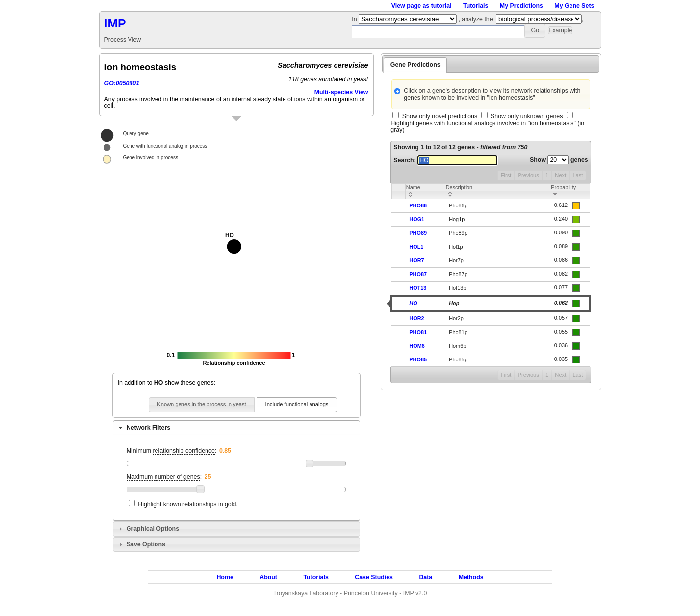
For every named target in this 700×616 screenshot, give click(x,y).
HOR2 (416, 318)
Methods (471, 577)
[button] (535, 31)
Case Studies (374, 577)
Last (578, 175)
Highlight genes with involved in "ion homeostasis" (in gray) (487, 127)
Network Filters (148, 428)
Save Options (146, 544)
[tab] (236, 428)
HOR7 (416, 260)
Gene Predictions (415, 65)
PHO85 (418, 359)
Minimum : (172, 451)
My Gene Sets (574, 6)
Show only (440, 116)
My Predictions (521, 6)
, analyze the (475, 19)
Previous (529, 175)
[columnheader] (425, 191)
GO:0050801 (122, 83)
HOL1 (416, 247)
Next (560, 175)
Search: (445, 160)
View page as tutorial (422, 6)
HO (413, 303)
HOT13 (418, 288)
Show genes (559, 160)
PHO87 (418, 274)
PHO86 (418, 205)
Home (225, 577)
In (355, 19)
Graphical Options (153, 529)
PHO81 (418, 332)
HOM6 (417, 346)
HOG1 (417, 219)
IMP (115, 23)
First (506, 175)
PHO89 (418, 233)
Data (426, 577)
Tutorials (476, 6)
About (268, 577)
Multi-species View (341, 92)
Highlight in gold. (188, 504)
